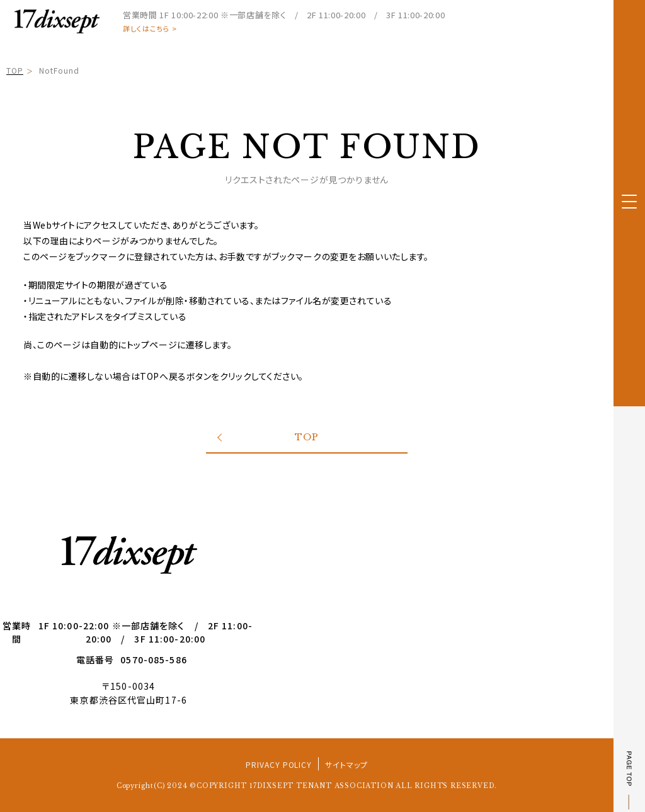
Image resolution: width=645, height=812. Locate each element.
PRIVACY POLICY (279, 764)
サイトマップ (346, 764)
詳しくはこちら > (150, 29)
